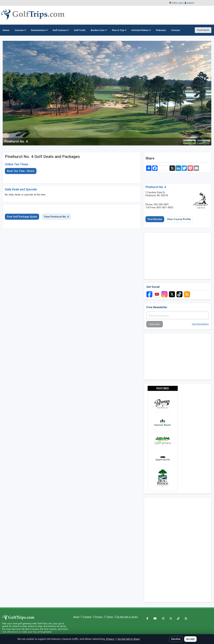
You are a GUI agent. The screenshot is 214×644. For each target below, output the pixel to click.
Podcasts (161, 30)
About (76, 617)
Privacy (99, 617)
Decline (176, 639)
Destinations (39, 30)
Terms (110, 617)
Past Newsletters (200, 324)
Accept (190, 639)
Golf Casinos (61, 30)
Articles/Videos (141, 30)
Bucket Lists (99, 30)
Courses (20, 30)
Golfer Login (177, 3)
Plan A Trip (119, 30)
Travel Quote (203, 30)
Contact (87, 617)
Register (191, 3)
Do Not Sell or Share (127, 617)
